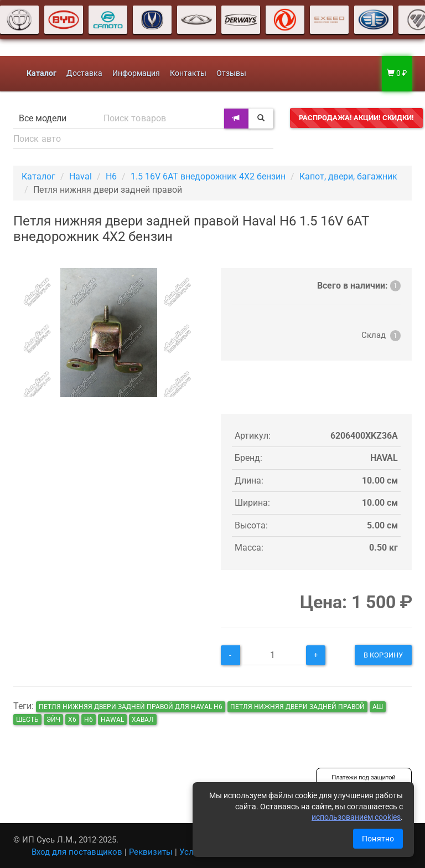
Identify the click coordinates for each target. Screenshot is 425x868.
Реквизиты (151, 852)
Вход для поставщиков (77, 852)
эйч (53, 720)
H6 (111, 176)
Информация (136, 73)
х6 (72, 720)
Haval (81, 176)
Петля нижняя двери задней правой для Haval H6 (131, 707)
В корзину (383, 655)
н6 (89, 720)
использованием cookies (356, 817)
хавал (143, 720)
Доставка (84, 73)
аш (378, 707)
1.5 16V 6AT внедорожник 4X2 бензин (208, 176)
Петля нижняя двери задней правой (297, 707)
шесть (27, 720)
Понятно (378, 839)
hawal (112, 720)
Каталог (38, 176)
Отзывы (231, 73)
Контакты (188, 73)
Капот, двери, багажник (348, 176)
